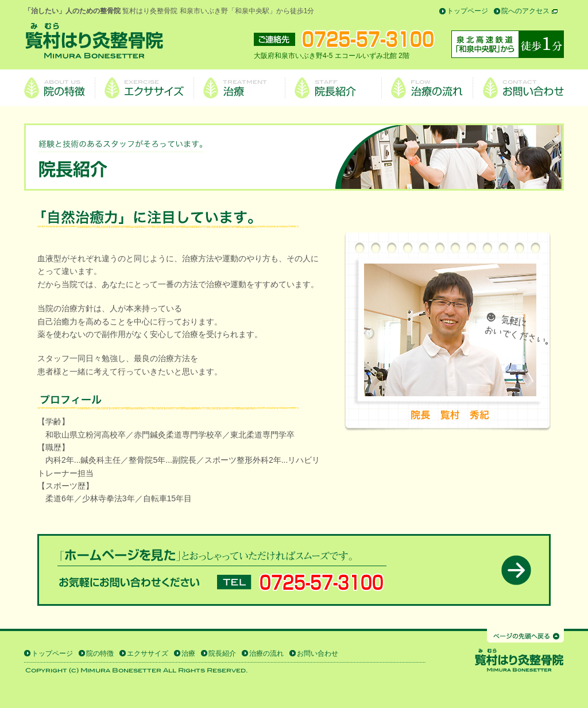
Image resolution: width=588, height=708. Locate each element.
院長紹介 (222, 653)
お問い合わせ (318, 653)
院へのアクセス (525, 11)
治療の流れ (266, 653)
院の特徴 (100, 653)
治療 (188, 653)
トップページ (467, 11)
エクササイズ (148, 653)
